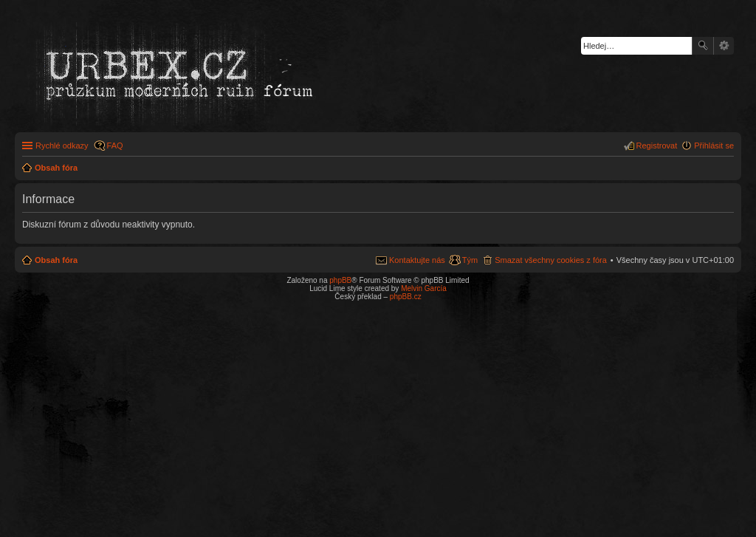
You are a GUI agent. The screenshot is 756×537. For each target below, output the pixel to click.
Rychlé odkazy (62, 146)
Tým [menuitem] (470, 260)
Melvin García (424, 288)
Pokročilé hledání (724, 46)
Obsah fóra (56, 260)
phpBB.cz (406, 297)
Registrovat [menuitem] (657, 146)
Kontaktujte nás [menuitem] (417, 260)
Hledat (703, 46)
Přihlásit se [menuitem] (714, 146)
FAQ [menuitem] (115, 146)
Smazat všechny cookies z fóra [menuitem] (551, 260)
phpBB (340, 280)
